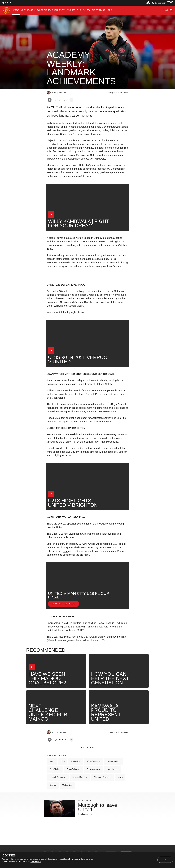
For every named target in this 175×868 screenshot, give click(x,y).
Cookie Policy (36, 861)
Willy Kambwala (94, 761)
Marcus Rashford (80, 777)
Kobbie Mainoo (114, 761)
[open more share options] (71, 100)
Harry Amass (112, 769)
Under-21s (76, 761)
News (52, 761)
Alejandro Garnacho (102, 777)
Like (63, 761)
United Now (67, 785)
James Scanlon (94, 769)
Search (53, 785)
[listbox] (6, 3)
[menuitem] (16, 10)
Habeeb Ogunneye (58, 777)
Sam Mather (55, 769)
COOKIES (9, 855)
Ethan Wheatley (74, 769)
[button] (168, 10)
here (71, 537)
